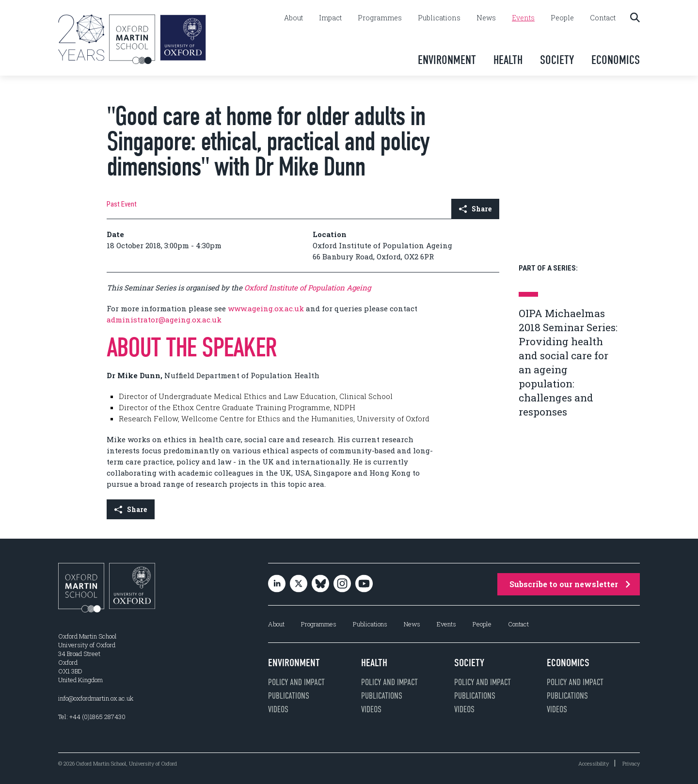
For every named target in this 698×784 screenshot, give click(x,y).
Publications (439, 18)
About (293, 18)
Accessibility (594, 763)
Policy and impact (296, 682)
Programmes (380, 18)
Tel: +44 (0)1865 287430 (92, 717)
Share (475, 209)
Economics (616, 60)
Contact (603, 18)
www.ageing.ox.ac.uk (266, 308)
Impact (330, 18)
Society (557, 60)
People (562, 18)
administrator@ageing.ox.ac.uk (164, 320)
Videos (278, 709)
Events (523, 18)
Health (508, 60)
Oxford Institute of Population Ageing (308, 288)
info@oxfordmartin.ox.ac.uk (96, 698)
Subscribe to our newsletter (570, 584)
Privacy (631, 763)
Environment (447, 60)
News (486, 18)
